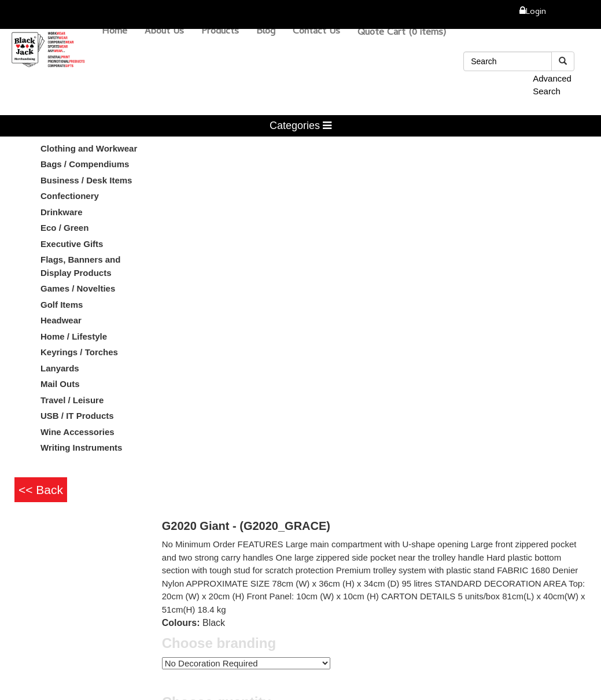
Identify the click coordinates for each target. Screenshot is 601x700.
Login (536, 12)
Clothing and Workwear (89, 148)
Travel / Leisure (72, 400)
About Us (164, 32)
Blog (266, 32)
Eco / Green (64, 228)
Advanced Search (552, 85)
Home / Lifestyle (74, 336)
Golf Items (62, 305)
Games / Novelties (78, 288)
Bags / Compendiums (85, 164)
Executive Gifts (72, 244)
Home (115, 32)
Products (220, 32)
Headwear (61, 320)
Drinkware (62, 212)
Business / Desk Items (86, 180)
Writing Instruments (81, 447)
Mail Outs (60, 384)
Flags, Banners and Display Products (80, 266)
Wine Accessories (78, 432)
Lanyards (60, 368)
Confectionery (70, 196)
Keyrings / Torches (79, 352)
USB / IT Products (77, 416)
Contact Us (316, 32)
